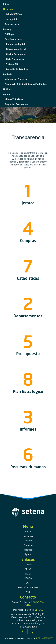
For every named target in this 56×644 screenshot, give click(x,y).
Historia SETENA (13, 14)
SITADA (28, 578)
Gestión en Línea (13, 39)
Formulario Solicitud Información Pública (26, 84)
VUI (28, 592)
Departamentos (28, 316)
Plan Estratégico (28, 391)
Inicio (6, 4)
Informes (28, 429)
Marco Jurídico (12, 19)
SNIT (28, 583)
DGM (28, 574)
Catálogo (8, 29)
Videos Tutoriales (14, 99)
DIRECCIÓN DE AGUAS (28, 587)
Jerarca (28, 203)
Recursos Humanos (28, 467)
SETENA (39, 610)
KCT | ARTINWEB (45, 638)
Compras (28, 240)
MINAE (28, 565)
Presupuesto (28, 354)
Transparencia (12, 24)
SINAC (28, 569)
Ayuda (6, 94)
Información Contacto (16, 79)
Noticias (7, 89)
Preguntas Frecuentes (16, 104)
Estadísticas (28, 278)
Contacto (8, 74)
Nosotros (8, 9)
